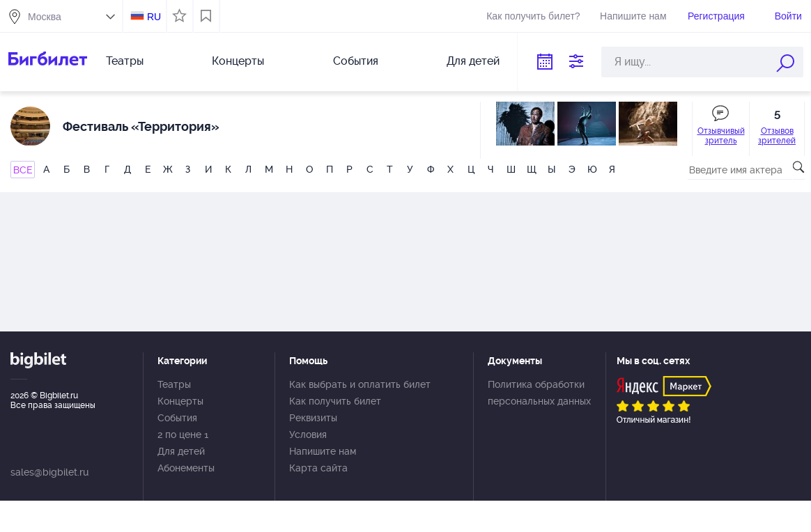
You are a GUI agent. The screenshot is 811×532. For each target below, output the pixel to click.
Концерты (238, 61)
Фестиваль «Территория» (141, 126)
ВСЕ (23, 170)
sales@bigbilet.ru (49, 472)
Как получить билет (335, 401)
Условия (308, 435)
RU (154, 17)
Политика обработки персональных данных (539, 393)
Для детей (473, 61)
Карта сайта (318, 468)
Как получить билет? (533, 16)
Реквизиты (313, 418)
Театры (125, 61)
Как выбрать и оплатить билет (360, 384)
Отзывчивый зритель (721, 136)
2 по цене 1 (183, 435)
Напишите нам (633, 16)
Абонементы (186, 468)
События (356, 61)
